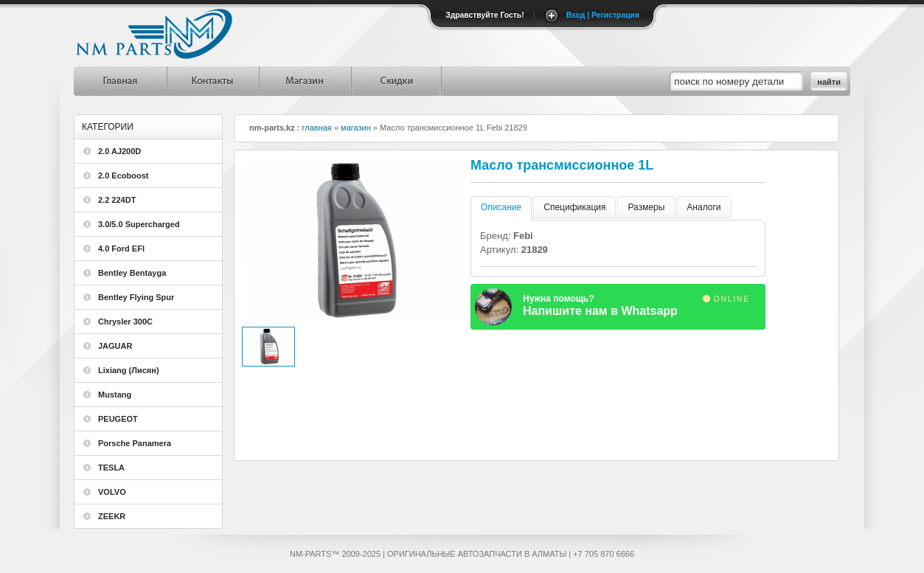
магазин (356, 128)
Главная (120, 81)
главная (317, 128)
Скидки (396, 81)
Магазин (304, 81)
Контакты (212, 81)
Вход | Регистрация (603, 15)
